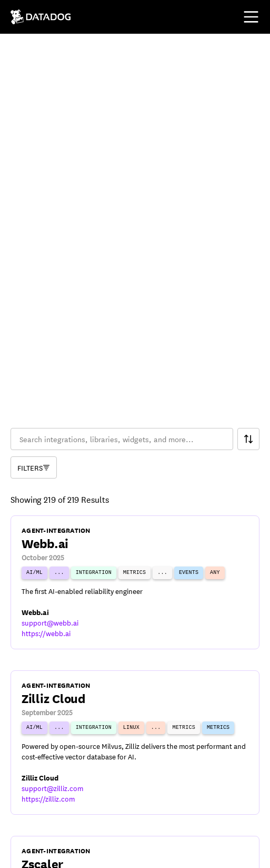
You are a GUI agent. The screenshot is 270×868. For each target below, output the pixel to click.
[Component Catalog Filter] (34, 197)
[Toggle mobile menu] (251, 17)
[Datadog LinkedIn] (72, 853)
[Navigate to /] (41, 17)
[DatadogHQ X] (46, 853)
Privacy (58, 823)
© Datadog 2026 (39, 796)
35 (145, 745)
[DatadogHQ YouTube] (21, 853)
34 (124, 745)
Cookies (101, 823)
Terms (20, 823)
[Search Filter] (248, 168)
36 (166, 745)
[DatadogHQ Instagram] (97, 853)
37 (187, 745)
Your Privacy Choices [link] (168, 823)
